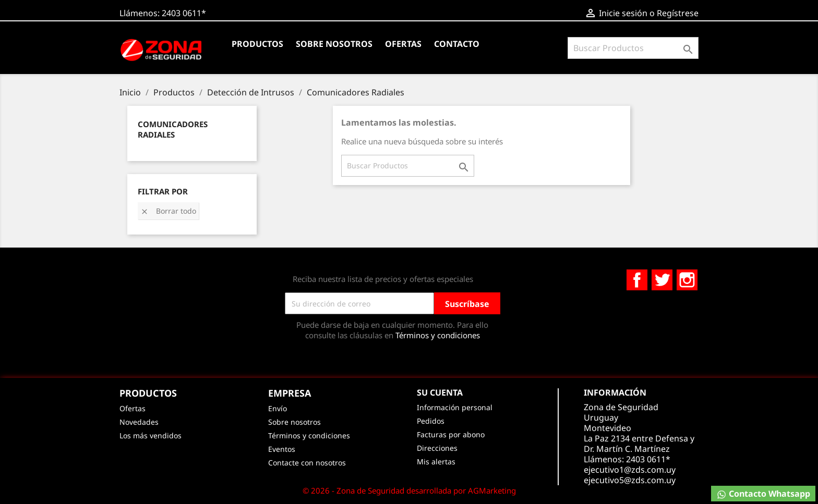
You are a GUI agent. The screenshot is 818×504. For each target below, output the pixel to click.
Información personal (455, 407)
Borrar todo (168, 211)
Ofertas (403, 44)
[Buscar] (633, 48)
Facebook (637, 280)
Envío (278, 408)
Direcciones (437, 448)
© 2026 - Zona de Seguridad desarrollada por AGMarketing (409, 490)
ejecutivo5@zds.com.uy (630, 480)
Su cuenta (440, 392)
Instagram (687, 280)
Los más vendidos (151, 435)
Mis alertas (436, 462)
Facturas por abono (451, 434)
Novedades (139, 422)
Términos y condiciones (438, 335)
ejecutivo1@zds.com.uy (630, 470)
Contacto (457, 44)
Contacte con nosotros (307, 463)
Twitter (662, 280)
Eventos (282, 449)
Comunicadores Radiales (173, 129)
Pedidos (431, 421)
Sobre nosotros (334, 44)
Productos (257, 44)
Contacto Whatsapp (763, 494)
